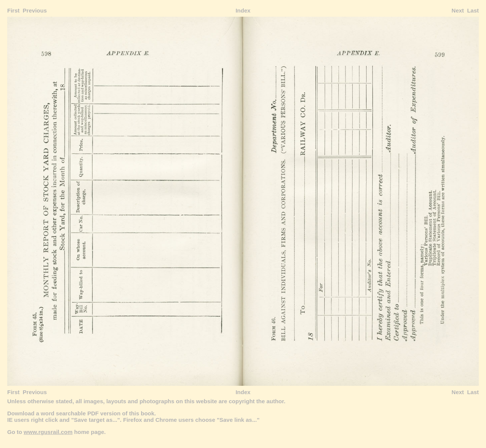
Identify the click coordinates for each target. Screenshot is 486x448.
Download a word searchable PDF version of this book (81, 413)
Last (473, 10)
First (13, 10)
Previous (35, 10)
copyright (241, 401)
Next (458, 10)
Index (243, 10)
